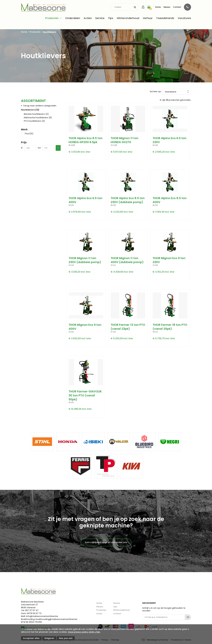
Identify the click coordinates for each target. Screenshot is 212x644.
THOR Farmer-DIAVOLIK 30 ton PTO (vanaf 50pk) (85, 395)
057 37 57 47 (32, 610)
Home (158, 7)
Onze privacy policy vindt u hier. (84, 632)
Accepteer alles (31, 638)
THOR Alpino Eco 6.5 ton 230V (169, 140)
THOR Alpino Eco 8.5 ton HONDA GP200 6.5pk (86, 140)
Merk (24, 129)
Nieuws (167, 7)
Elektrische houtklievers (38, 118)
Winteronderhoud (128, 18)
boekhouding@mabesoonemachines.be (56, 619)
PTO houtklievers (34, 121)
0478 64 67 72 (34, 613)
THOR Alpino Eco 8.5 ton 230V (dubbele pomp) (128, 200)
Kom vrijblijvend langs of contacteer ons (106, 542)
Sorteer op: (156, 92)
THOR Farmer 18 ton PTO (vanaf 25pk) (170, 327)
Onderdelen (73, 18)
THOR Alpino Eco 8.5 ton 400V (170, 200)
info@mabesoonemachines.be (42, 616)
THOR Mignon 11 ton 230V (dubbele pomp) (85, 260)
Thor (27, 134)
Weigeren (49, 638)
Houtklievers (49, 32)
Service (100, 18)
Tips (111, 18)
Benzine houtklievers (36, 114)
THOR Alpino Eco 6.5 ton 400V (85, 200)
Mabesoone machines (38, 591)
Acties (88, 18)
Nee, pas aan (66, 638)
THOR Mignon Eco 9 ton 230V (169, 260)
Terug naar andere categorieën (40, 106)
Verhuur (148, 18)
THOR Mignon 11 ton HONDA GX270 (124, 140)
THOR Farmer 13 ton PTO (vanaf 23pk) (128, 327)
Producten (52, 18)
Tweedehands (165, 18)
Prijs (24, 142)
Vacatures (184, 18)
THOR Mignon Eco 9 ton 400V (85, 327)
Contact (177, 7)
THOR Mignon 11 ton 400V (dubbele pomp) (127, 260)
